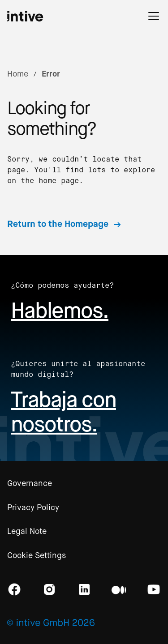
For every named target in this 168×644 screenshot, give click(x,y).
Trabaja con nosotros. (63, 412)
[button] (154, 16)
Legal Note (27, 531)
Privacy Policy (33, 508)
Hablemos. (60, 310)
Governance (30, 483)
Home (18, 74)
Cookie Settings (37, 555)
